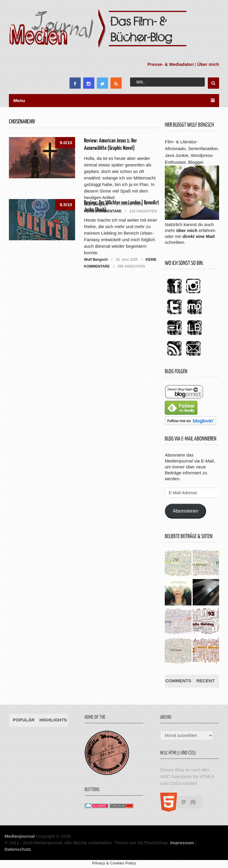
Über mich (208, 64)
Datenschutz (18, 849)
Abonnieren (186, 511)
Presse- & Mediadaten (170, 64)
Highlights (53, 720)
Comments (178, 681)
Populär (24, 720)
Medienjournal (20, 836)
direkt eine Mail (198, 236)
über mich (187, 230)
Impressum (182, 843)
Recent (205, 681)
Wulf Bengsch (96, 260)
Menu (19, 100)
